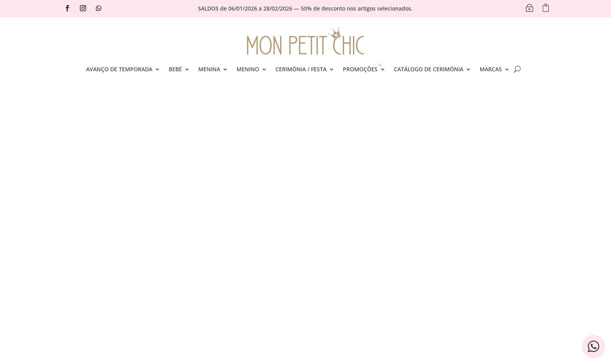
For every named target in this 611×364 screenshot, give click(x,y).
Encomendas (223, 258)
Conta (214, 247)
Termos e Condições (343, 258)
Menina (209, 69)
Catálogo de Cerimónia (429, 69)
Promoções (360, 69)
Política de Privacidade (347, 247)
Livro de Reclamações (345, 270)
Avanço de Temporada (119, 69)
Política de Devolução (345, 282)
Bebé (175, 69)
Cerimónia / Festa (301, 69)
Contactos (108, 247)
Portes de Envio (115, 258)
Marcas (491, 69)
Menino (248, 69)
